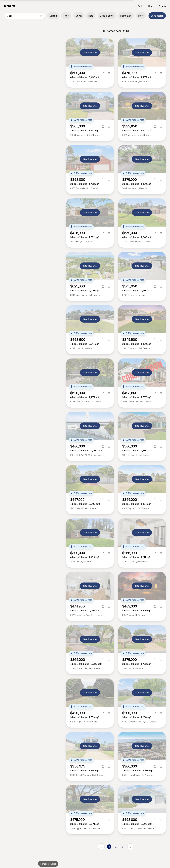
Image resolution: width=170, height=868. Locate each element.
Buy (150, 6)
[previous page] (101, 847)
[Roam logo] (10, 6)
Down (79, 16)
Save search (157, 16)
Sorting (53, 16)
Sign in (162, 6)
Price (66, 16)
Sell (140, 6)
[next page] (131, 847)
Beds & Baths (107, 16)
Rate (91, 16)
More (141, 16)
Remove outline (48, 864)
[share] (103, 73)
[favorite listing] (109, 73)
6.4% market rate (81, 67)
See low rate (90, 52)
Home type (126, 16)
